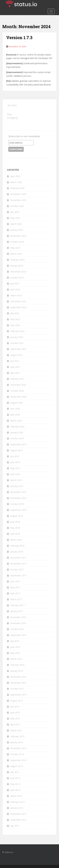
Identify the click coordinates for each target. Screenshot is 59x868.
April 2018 (15, 534)
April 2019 (15, 474)
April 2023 (15, 289)
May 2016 (15, 653)
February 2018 (17, 546)
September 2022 (18, 307)
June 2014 (15, 778)
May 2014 (15, 784)
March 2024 (16, 254)
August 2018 (16, 516)
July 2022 (15, 313)
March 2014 (16, 796)
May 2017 (15, 587)
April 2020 (15, 415)
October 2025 (17, 206)
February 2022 (17, 331)
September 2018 (18, 510)
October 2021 (17, 343)
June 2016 (15, 647)
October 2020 (17, 391)
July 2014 (15, 772)
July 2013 (15, 826)
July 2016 (15, 641)
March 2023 (16, 295)
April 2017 (15, 593)
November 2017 (18, 564)
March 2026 (16, 182)
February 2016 (17, 665)
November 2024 (18, 236)
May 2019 (15, 468)
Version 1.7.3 (19, 38)
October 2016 (17, 629)
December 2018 (18, 492)
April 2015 (15, 724)
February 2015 (17, 736)
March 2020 (16, 421)
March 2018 (16, 540)
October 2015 (17, 689)
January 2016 (17, 671)
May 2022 (15, 319)
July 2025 (15, 212)
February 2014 (17, 802)
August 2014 (16, 766)
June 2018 (15, 522)
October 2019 (17, 438)
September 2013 (18, 820)
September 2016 (18, 635)
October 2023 (17, 278)
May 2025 (15, 218)
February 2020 (17, 427)
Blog (9, 114)
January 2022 (17, 337)
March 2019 (16, 480)
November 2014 (18, 748)
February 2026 (17, 188)
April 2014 (15, 790)
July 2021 (15, 361)
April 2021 (15, 373)
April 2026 (15, 176)
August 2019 (16, 450)
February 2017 (17, 605)
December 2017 (18, 558)
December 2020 (18, 385)
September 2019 (18, 444)
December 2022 (18, 301)
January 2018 (17, 552)
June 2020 (15, 409)
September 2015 (18, 695)
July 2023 (15, 284)
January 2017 (17, 611)
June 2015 (15, 713)
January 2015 (17, 742)
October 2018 (17, 504)
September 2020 (18, 397)
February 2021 (17, 379)
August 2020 (16, 403)
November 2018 (18, 498)
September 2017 (18, 575)
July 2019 (15, 456)
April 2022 (15, 325)
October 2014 (17, 754)
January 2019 (17, 486)
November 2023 (18, 272)
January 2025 (17, 230)
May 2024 (15, 248)
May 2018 (15, 528)
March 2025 (16, 224)
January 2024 (17, 266)
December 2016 (18, 617)
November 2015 (18, 683)
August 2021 (16, 355)
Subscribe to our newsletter (24, 136)
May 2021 (15, 367)
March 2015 (16, 730)
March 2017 (16, 599)
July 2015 (15, 707)
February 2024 (17, 260)
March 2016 (16, 659)
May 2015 (15, 718)
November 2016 (18, 623)
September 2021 (18, 349)
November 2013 (18, 814)
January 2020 (17, 432)
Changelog (12, 118)
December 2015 (18, 677)
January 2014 (17, 808)
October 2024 (17, 242)
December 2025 (18, 194)
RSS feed (12, 105)
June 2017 (15, 581)
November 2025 (18, 200)
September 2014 (18, 760)
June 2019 (15, 462)
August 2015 (16, 701)
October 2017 (17, 570)
